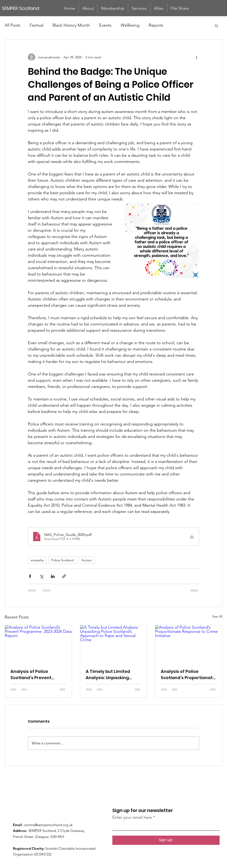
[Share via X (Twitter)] (41, 576)
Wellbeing (130, 25)
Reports (156, 25)
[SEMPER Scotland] (25, 8)
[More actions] (196, 57)
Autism (87, 560)
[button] (216, 25)
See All (217, 616)
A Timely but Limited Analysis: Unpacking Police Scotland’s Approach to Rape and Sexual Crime (110, 675)
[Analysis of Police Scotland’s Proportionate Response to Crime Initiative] (189, 644)
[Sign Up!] (166, 840)
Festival (36, 25)
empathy (37, 560)
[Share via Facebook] (30, 576)
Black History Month (71, 25)
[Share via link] (64, 576)
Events (105, 25)
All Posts (13, 25)
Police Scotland (63, 560)
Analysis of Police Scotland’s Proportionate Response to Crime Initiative (188, 675)
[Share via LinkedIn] (53, 576)
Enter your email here (132, 817)
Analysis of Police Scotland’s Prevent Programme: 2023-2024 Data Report (36, 675)
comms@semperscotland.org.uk (48, 825)
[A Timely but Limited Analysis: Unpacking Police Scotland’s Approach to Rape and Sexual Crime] (114, 644)
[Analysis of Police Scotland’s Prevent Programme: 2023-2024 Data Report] (38, 644)
